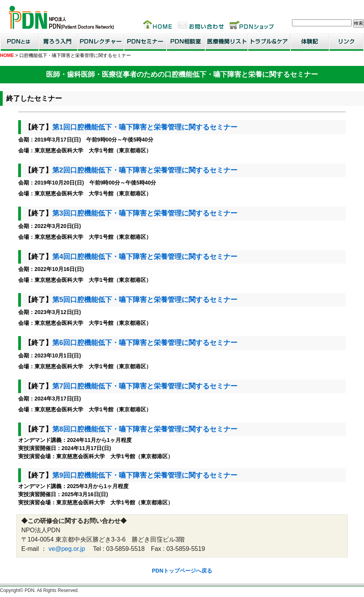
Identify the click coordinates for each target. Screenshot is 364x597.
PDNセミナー (145, 42)
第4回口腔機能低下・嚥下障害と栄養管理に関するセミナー (145, 257)
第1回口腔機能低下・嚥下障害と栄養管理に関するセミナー (145, 127)
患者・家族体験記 (310, 42)
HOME (7, 55)
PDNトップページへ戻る (182, 571)
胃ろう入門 (58, 42)
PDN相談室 (186, 42)
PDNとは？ (19, 42)
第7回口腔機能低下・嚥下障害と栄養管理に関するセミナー (145, 386)
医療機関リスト (227, 42)
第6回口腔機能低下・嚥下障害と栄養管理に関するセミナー (145, 343)
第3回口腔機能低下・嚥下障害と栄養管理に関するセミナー (145, 213)
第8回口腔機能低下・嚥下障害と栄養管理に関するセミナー (145, 429)
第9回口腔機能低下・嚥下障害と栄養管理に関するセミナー (145, 475)
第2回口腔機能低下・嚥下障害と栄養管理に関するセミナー (145, 170)
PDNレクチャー (101, 42)
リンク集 (347, 42)
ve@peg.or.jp (67, 549)
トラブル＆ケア (269, 42)
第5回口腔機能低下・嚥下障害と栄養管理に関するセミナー (145, 300)
